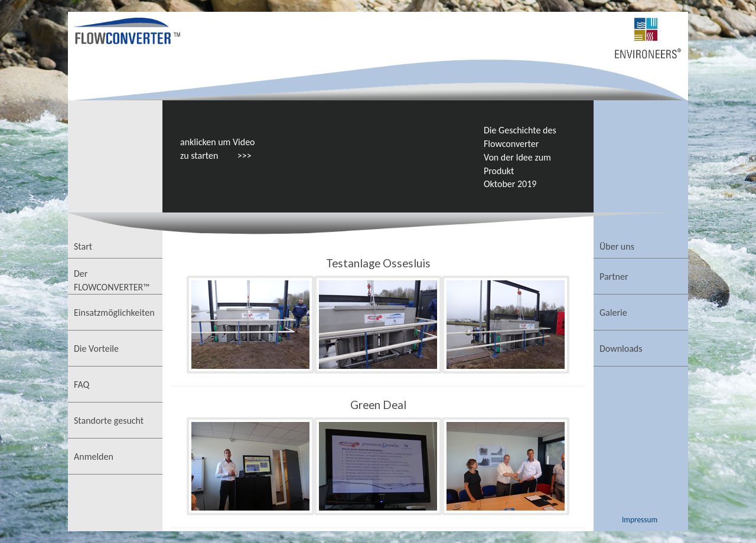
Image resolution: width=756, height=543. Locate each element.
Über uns (617, 246)
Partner (614, 277)
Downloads (621, 349)
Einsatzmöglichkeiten (114, 313)
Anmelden (94, 457)
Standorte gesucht (109, 421)
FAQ (82, 385)
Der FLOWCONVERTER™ (112, 280)
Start (83, 246)
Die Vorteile (96, 349)
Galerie (613, 313)
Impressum (640, 520)
